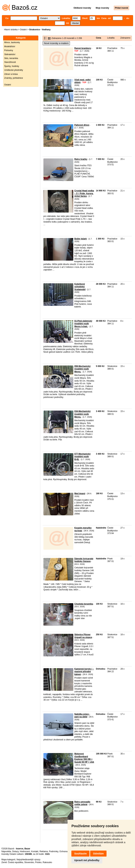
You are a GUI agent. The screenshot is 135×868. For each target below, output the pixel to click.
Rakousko (47, 862)
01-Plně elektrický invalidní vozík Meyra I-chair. (83, 324)
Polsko (38, 862)
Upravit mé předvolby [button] (87, 860)
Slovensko (29, 862)
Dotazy (15, 851)
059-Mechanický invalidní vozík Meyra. (82, 369)
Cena (99, 38)
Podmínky (54, 851)
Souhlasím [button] (80, 854)
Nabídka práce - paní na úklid (82, 716)
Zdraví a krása (11, 74)
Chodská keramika (84, 604)
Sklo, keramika (11, 58)
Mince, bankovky (12, 42)
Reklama (44, 851)
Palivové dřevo (82, 125)
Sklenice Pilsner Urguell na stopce (83, 636)
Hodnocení (25, 851)
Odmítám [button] (98, 854)
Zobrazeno (125, 38)
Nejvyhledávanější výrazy (28, 860)
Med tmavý (80, 494)
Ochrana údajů (66, 851)
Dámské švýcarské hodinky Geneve (84, 560)
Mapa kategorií (8, 860)
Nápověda (6, 851)
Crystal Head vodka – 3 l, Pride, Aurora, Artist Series (84, 193)
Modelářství (10, 46)
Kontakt (35, 851)
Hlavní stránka (11, 30)
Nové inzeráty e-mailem (56, 43)
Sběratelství (10, 54)
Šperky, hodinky (12, 66)
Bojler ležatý (81, 239)
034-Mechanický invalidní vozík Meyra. (82, 414)
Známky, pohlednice (14, 78)
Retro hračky (81, 159)
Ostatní (23, 30)
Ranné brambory (83, 48)
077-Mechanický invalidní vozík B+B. (82, 457)
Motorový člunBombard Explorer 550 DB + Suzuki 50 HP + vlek (84, 758)
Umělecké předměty (14, 70)
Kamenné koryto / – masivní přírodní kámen (84, 672)
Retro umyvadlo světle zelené (82, 803)
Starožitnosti (10, 62)
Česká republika (15, 862)
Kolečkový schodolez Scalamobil (80, 287)
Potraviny (9, 50)
